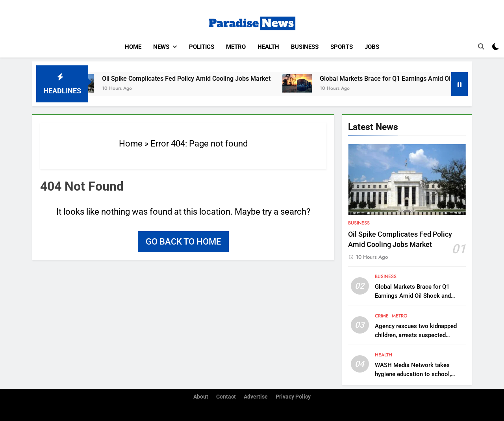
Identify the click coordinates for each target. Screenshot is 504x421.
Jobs (372, 47)
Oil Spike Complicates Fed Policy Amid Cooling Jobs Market (191, 79)
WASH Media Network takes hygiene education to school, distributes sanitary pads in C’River (420, 374)
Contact (226, 397)
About (201, 397)
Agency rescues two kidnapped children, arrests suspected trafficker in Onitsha (416, 335)
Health (268, 47)
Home (133, 47)
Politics (202, 47)
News (161, 47)
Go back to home (183, 242)
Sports (342, 47)
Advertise (256, 397)
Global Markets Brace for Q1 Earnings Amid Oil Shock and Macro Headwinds (413, 296)
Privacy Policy (293, 397)
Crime (382, 316)
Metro (236, 47)
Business (305, 47)
